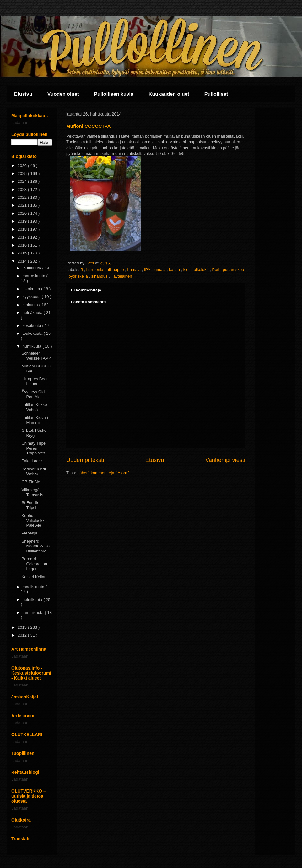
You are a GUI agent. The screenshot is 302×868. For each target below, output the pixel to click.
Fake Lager (32, 461)
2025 (23, 174)
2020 (23, 213)
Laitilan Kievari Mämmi (35, 420)
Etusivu (23, 94)
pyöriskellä (79, 276)
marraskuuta (35, 276)
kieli (187, 270)
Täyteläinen (121, 276)
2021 (23, 205)
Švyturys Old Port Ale (33, 394)
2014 (23, 261)
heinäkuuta (33, 313)
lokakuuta (32, 289)
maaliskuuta (34, 587)
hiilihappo (116, 270)
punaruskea (234, 270)
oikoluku (202, 270)
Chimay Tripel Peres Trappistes (34, 448)
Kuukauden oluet (169, 94)
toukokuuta (33, 333)
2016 (23, 245)
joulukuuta (32, 268)
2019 (23, 221)
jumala (160, 270)
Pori (216, 270)
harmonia (95, 270)
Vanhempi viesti (225, 460)
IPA (148, 270)
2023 (23, 190)
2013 (23, 627)
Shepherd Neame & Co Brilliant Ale (35, 546)
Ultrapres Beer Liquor (35, 381)
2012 (23, 635)
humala (134, 270)
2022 (23, 197)
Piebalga (29, 533)
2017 (23, 237)
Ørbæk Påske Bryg (34, 433)
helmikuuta (33, 600)
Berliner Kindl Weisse (33, 472)
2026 (23, 166)
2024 (23, 181)
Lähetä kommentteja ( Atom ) (103, 473)
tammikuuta (34, 613)
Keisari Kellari (34, 577)
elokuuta (31, 305)
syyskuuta (32, 297)
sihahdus (100, 276)
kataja (175, 270)
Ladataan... (22, 123)
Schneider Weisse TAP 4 (36, 356)
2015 (23, 253)
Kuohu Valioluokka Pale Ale (34, 520)
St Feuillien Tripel (31, 505)
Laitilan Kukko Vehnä (34, 407)
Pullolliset (216, 94)
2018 (23, 229)
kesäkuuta (32, 325)
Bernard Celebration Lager (34, 564)
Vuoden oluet (63, 94)
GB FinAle (31, 482)
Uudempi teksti (85, 460)
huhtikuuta (33, 346)
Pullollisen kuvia (114, 94)
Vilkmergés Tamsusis (32, 492)
